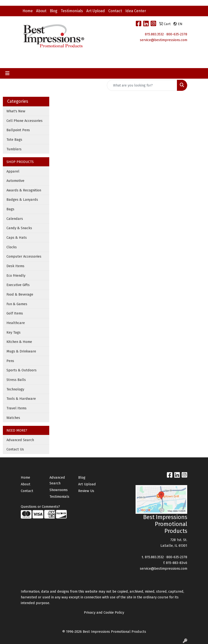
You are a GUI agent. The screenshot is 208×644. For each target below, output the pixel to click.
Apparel (13, 171)
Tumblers (14, 149)
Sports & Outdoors (22, 370)
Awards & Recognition (24, 190)
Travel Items (16, 408)
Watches (13, 418)
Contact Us (15, 449)
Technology (15, 389)
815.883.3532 (154, 34)
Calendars (15, 219)
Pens (10, 361)
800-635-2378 (177, 34)
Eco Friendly (16, 276)
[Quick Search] (142, 85)
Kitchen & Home (19, 342)
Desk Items (15, 266)
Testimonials (72, 11)
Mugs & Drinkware (21, 351)
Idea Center (136, 11)
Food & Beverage (20, 294)
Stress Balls (16, 380)
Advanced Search (20, 440)
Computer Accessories (24, 256)
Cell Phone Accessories (25, 121)
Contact (115, 11)
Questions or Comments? (40, 507)
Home (28, 11)
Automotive (15, 181)
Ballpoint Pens (18, 130)
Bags (10, 209)
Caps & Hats (17, 238)
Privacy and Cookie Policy (104, 612)
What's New (16, 111)
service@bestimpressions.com (164, 40)
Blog (54, 11)
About (41, 11)
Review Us (86, 491)
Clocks (12, 247)
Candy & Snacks (19, 228)
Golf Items (15, 313)
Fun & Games (17, 304)
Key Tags (14, 332)
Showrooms (59, 490)
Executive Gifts (18, 285)
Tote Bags (14, 140)
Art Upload (96, 11)
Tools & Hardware (21, 399)
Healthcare (16, 323)
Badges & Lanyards (22, 200)
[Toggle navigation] (7, 73)
